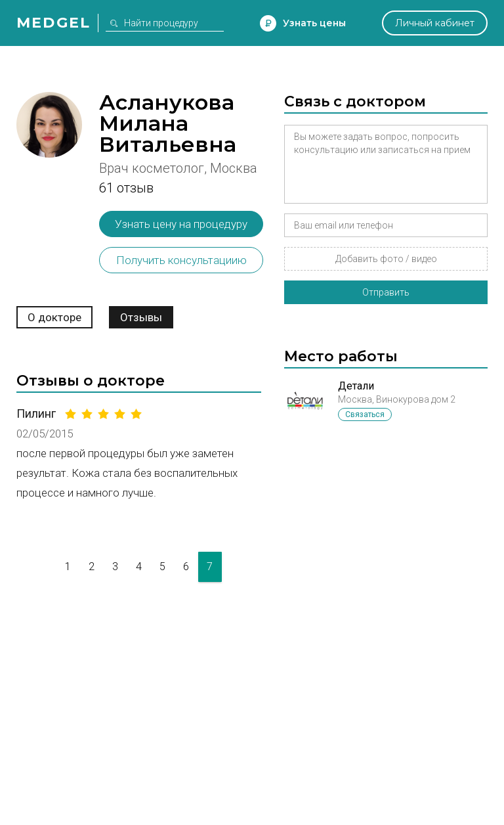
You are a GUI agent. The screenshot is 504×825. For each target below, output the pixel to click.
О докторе (54, 317)
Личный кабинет (435, 23)
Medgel (53, 23)
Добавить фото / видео (386, 259)
